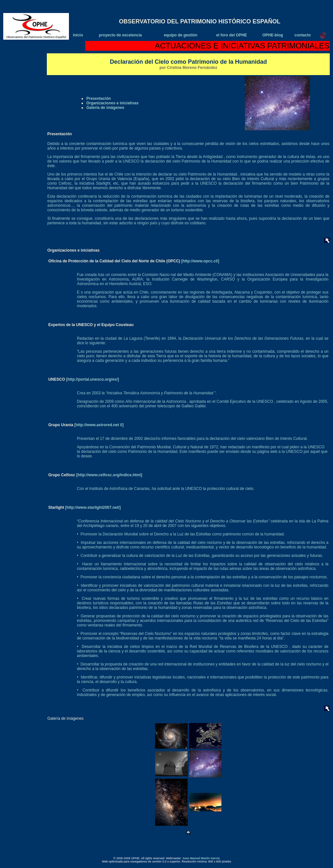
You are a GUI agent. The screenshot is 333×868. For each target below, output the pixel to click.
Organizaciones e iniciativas (112, 103)
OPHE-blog (273, 35)
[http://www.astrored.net (97, 425)
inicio (78, 35)
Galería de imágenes (105, 108)
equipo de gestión (181, 35)
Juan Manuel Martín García (201, 858)
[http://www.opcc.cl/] (200, 261)
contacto (302, 35)
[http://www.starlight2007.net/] (92, 507)
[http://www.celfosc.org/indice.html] (109, 475)
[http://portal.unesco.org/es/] (92, 379)
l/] (122, 425)
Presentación (98, 99)
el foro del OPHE (232, 35)
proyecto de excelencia (120, 35)
